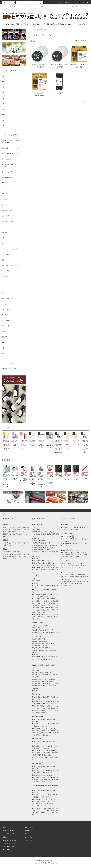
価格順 (83, 41)
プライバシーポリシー (9, 843)
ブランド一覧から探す (13, 7)
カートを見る (28, 837)
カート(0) (85, 2)
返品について (7, 837)
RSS (4, 850)
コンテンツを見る (39, 7)
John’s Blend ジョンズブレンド (43, 30)
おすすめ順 (76, 41)
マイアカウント (29, 827)
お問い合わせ (83, 7)
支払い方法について (8, 831)
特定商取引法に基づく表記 (10, 840)
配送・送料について (8, 834)
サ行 (34, 30)
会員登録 (66, 2)
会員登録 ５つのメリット (9, 368)
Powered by (45, 863)
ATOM (8, 850)
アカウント (57, 2)
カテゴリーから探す (27, 7)
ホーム (4, 7)
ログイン (75, 2)
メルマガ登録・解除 (71, 7)
